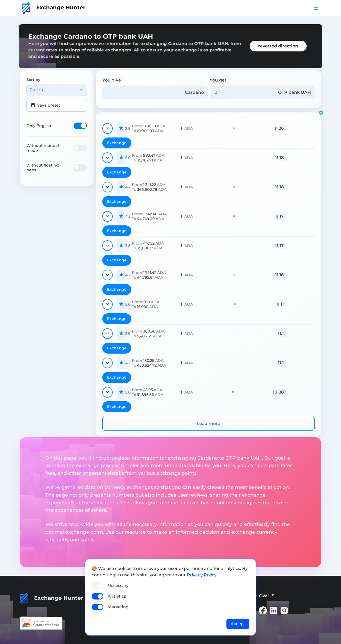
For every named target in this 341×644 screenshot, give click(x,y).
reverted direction (278, 46)
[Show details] (107, 128)
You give (112, 80)
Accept (238, 624)
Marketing (118, 607)
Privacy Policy (202, 575)
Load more (208, 424)
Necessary (118, 586)
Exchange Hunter (54, 7)
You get (218, 80)
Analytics (117, 596)
